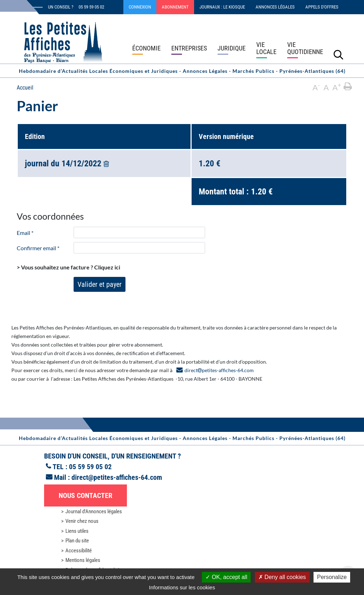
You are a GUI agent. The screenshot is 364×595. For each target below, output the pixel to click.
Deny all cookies (282, 577)
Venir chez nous (82, 521)
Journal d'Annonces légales (94, 511)
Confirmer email (38, 248)
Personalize (332, 577)
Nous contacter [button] (85, 495)
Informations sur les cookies (182, 587)
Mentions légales (83, 560)
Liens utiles (77, 531)
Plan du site (77, 541)
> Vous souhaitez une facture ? (68, 267)
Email (25, 233)
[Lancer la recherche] (338, 54)
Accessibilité (79, 551)
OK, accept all (226, 577)
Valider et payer (100, 284)
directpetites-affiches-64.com (219, 370)
